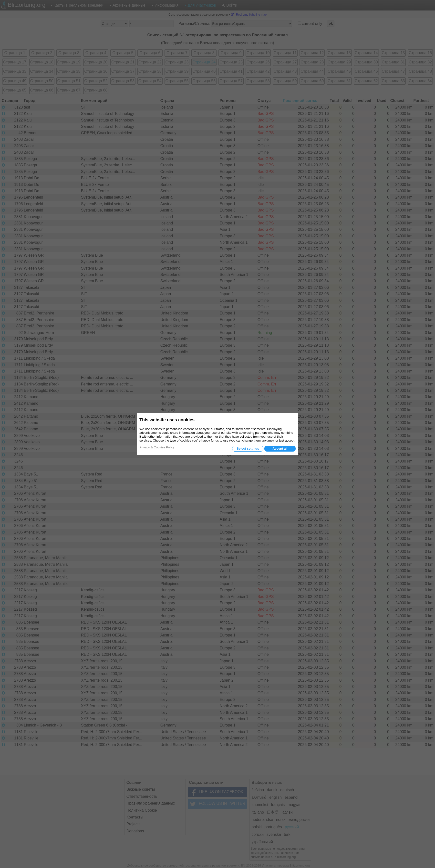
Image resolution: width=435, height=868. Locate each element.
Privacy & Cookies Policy (157, 447)
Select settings (248, 449)
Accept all (280, 449)
